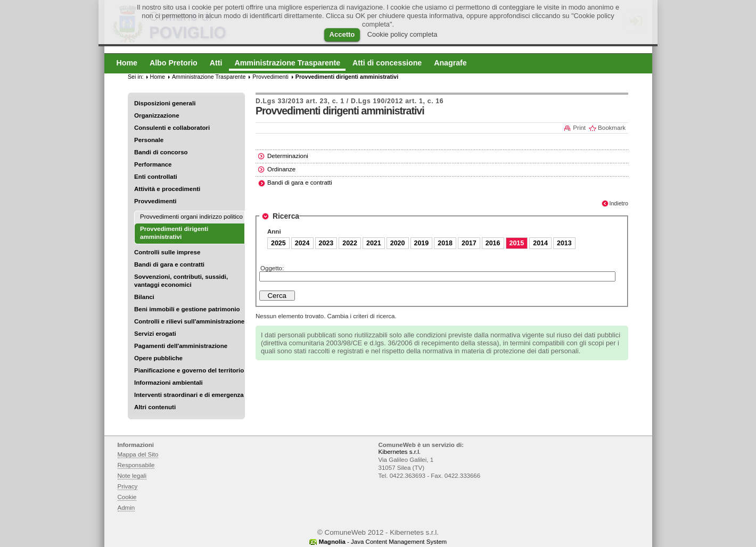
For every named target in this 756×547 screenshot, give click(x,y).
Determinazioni (288, 156)
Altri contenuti (155, 407)
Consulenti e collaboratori (172, 128)
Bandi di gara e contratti (169, 264)
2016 (493, 243)
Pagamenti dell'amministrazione (181, 346)
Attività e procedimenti (167, 189)
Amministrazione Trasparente (209, 77)
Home (158, 77)
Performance (153, 164)
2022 (350, 243)
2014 (540, 243)
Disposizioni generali (165, 103)
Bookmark (612, 128)
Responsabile (136, 465)
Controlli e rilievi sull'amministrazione (189, 321)
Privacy (128, 486)
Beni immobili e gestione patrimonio (187, 309)
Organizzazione (157, 115)
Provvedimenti (155, 201)
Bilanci (144, 297)
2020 (398, 243)
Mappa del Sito (138, 454)
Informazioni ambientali (169, 383)
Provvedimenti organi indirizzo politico (191, 217)
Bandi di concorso (161, 152)
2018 (445, 243)
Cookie (127, 497)
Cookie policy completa (402, 34)
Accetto (342, 34)
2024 (302, 243)
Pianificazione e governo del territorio (189, 370)
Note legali (132, 476)
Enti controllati (156, 177)
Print (579, 128)
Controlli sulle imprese (167, 252)
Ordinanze (281, 169)
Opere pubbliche (158, 358)
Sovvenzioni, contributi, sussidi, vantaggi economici (181, 281)
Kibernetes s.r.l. (400, 452)
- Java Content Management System (383, 542)
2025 (278, 243)
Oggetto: (272, 268)
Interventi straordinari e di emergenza (189, 395)
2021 (374, 243)
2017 (469, 243)
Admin (126, 508)
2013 (564, 243)
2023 (326, 243)
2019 (422, 243)
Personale (149, 140)
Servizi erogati (155, 334)
